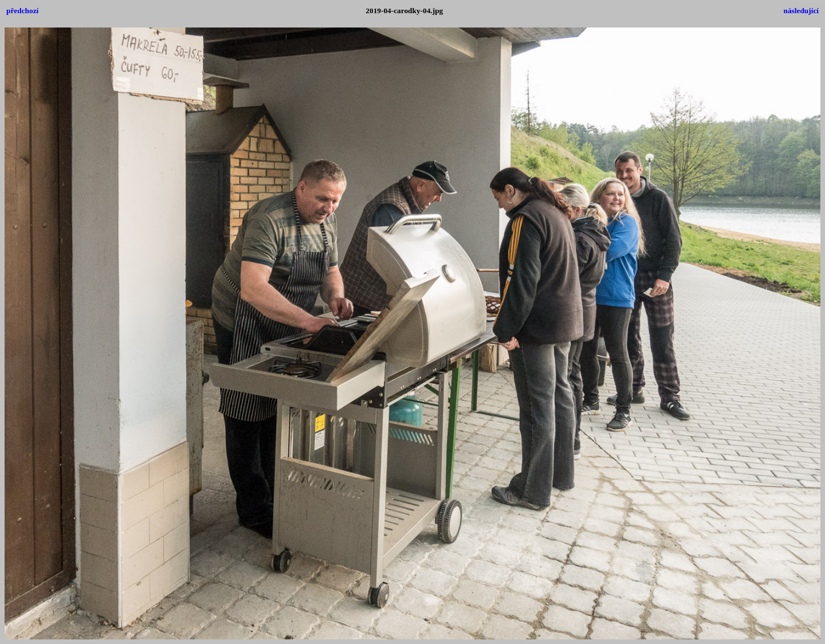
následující (801, 11)
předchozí (22, 11)
